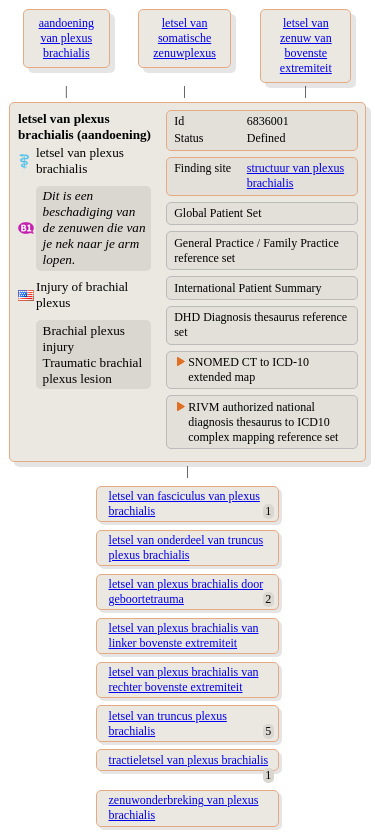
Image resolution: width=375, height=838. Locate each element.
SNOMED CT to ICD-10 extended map (248, 369)
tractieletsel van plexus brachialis (189, 760)
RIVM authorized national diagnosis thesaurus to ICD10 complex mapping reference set (263, 422)
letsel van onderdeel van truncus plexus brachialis (186, 547)
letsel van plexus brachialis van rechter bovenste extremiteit (184, 679)
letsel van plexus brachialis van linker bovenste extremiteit (184, 635)
